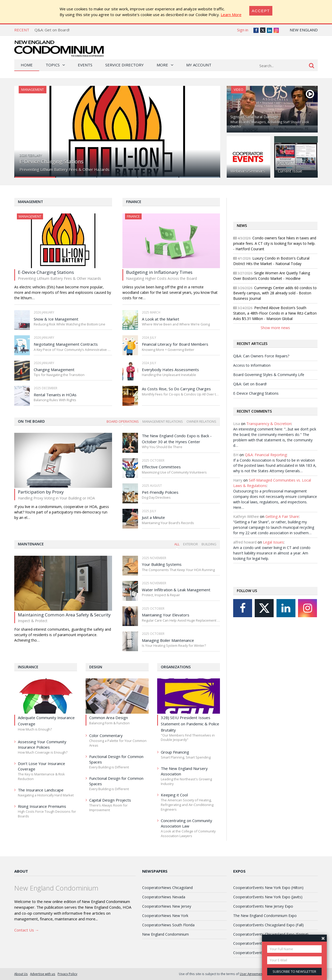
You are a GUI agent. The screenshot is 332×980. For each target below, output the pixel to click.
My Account (199, 65)
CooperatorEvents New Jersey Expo (263, 906)
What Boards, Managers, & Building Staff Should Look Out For (270, 124)
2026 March (292, 164)
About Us (21, 974)
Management (33, 89)
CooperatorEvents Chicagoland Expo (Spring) (271, 934)
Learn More (231, 15)
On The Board (31, 421)
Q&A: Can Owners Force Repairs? (261, 356)
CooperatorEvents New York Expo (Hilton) (268, 888)
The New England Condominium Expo (265, 916)
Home (27, 65)
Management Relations (163, 421)
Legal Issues (273, 542)
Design (96, 667)
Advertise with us (43, 974)
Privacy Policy (67, 974)
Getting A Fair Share (282, 516)
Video (238, 89)
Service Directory (125, 65)
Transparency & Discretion (269, 424)
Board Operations (123, 421)
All (177, 544)
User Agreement (251, 974)
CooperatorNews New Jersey (167, 906)
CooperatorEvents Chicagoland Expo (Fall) (268, 925)
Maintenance (31, 544)
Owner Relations (201, 421)
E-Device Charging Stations (51, 161)
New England (304, 30)
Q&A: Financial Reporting (266, 455)
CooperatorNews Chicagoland (167, 888)
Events (85, 65)
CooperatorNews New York (165, 916)
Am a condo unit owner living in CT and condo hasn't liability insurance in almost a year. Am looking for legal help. (272, 553)
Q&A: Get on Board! (52, 30)
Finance (134, 202)
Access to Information (252, 365)
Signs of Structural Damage (254, 117)
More (162, 65)
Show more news (275, 328)
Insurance (28, 667)
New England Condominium (165, 934)
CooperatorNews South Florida (168, 925)
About (21, 871)
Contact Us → (27, 930)
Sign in (243, 30)
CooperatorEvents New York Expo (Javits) (268, 897)
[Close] (261, 11)
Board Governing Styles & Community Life (269, 375)
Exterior (191, 544)
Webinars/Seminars (248, 171)
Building (209, 544)
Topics (53, 65)
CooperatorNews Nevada (164, 897)
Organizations (176, 667)
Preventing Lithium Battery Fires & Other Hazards (64, 169)
